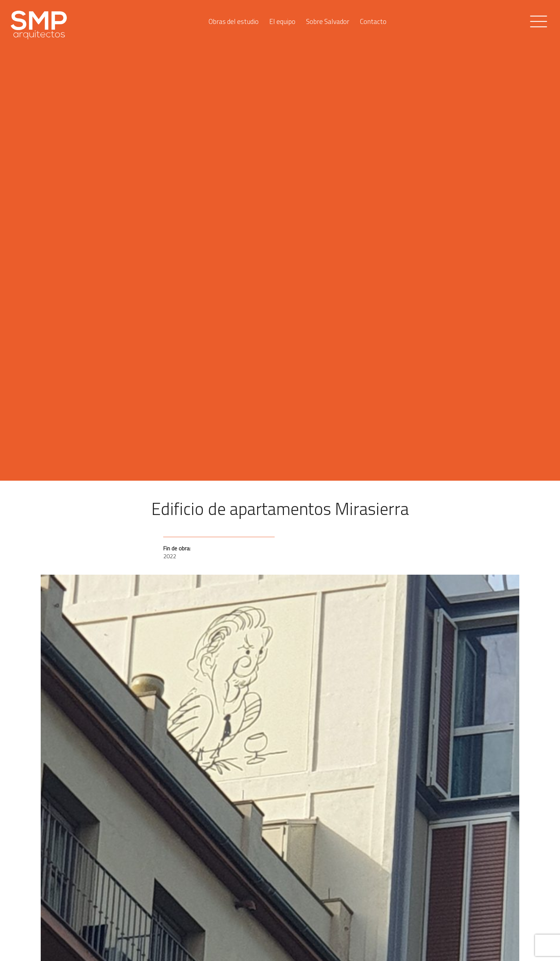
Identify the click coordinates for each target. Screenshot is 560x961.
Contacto (373, 20)
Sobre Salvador (328, 20)
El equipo (282, 20)
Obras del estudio (234, 20)
